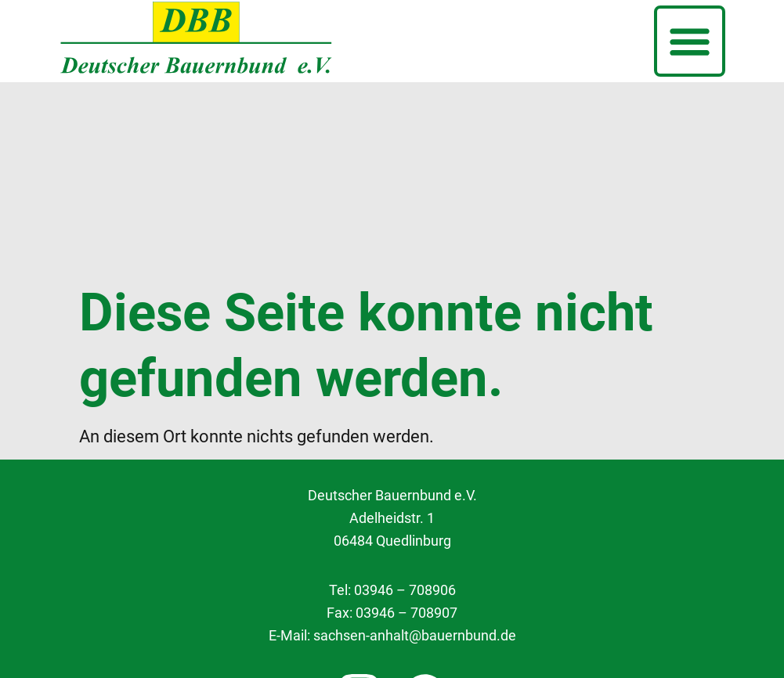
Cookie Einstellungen (392, 561)
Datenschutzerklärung (392, 598)
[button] (690, 41)
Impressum (392, 634)
